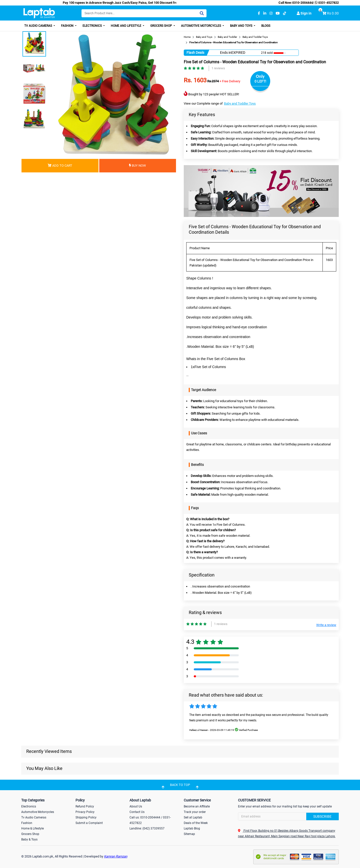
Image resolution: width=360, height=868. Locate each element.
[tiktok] (284, 13)
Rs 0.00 (333, 13)
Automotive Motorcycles (201, 26)
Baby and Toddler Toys (240, 103)
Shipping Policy (86, 817)
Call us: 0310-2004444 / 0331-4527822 (150, 820)
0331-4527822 (326, 3)
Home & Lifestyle (32, 828)
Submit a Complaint (89, 823)
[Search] (144, 13)
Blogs (266, 26)
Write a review (326, 625)
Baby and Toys (241, 26)
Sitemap (189, 834)
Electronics (92, 26)
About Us (136, 806)
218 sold (267, 53)
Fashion (68, 26)
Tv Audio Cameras (34, 817)
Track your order (195, 812)
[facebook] (259, 13)
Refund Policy (85, 806)
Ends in (226, 53)
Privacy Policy (85, 812)
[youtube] (278, 13)
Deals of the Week (196, 823)
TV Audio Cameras (38, 26)
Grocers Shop (161, 26)
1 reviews (218, 68)
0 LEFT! (260, 81)
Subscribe (322, 816)
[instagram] (271, 13)
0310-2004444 (302, 3)
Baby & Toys (29, 839)
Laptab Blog (192, 828)
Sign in (304, 13)
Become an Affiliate (197, 806)
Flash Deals (195, 53)
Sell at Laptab (193, 817)
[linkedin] (265, 13)
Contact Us (137, 812)
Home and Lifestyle (126, 26)
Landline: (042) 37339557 (147, 828)
